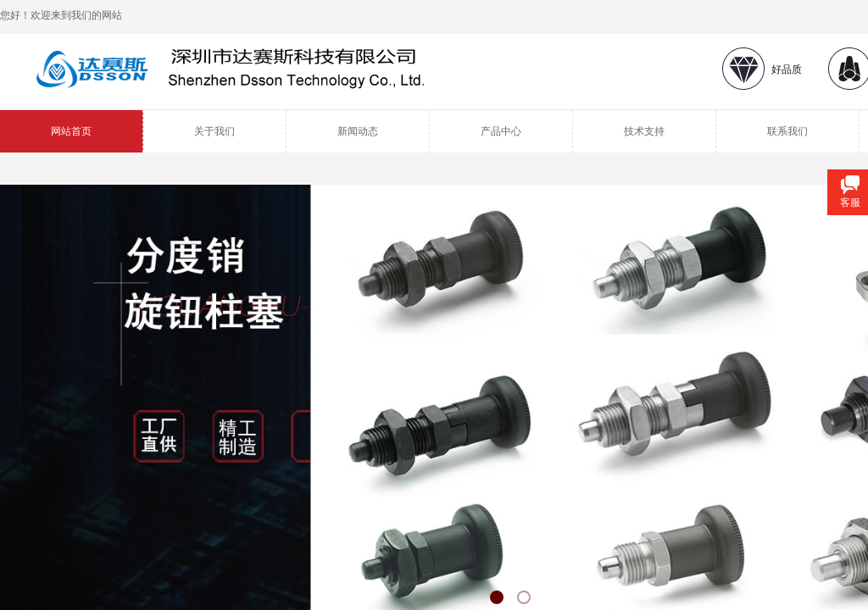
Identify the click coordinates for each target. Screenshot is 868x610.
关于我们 (214, 131)
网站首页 (71, 131)
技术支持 (644, 131)
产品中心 (501, 131)
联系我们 (787, 131)
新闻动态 (358, 131)
